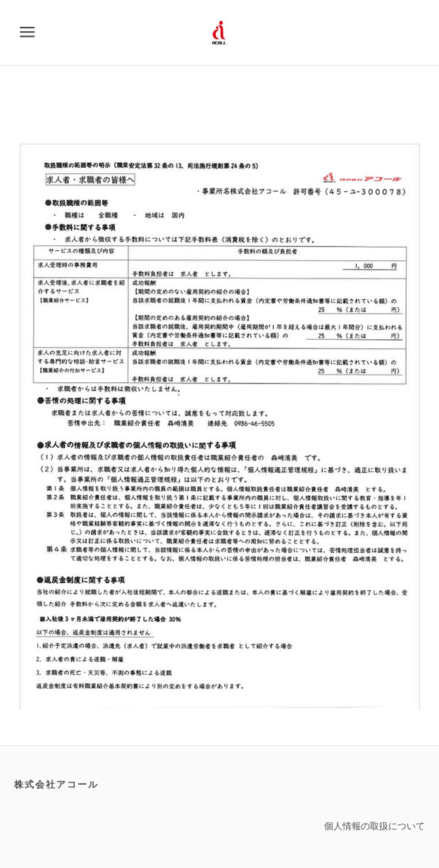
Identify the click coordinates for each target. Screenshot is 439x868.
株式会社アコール (56, 784)
